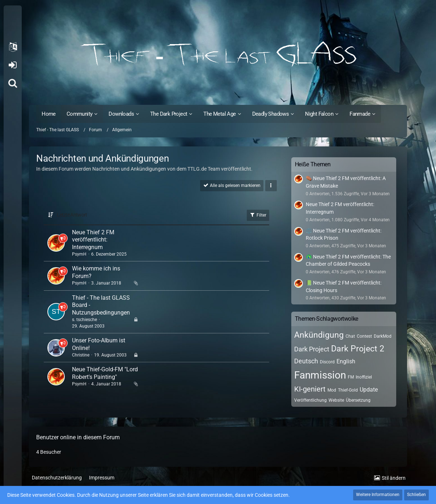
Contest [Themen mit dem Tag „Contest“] (364, 336)
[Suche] (13, 83)
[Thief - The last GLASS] (218, 54)
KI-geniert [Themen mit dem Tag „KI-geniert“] (310, 389)
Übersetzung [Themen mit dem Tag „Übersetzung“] (358, 400)
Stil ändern (394, 478)
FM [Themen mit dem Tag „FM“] (351, 377)
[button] (13, 47)
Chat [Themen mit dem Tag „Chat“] (350, 336)
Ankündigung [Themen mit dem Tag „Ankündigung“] (319, 335)
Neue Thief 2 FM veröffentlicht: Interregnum (93, 240)
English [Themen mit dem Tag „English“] (346, 361)
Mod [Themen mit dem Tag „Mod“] (332, 390)
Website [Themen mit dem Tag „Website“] (336, 400)
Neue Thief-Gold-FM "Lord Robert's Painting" (105, 373)
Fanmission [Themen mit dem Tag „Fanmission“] (320, 375)
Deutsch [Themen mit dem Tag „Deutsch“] (306, 361)
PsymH (79, 254)
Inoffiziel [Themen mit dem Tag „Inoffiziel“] (364, 377)
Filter (258, 215)
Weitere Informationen (378, 495)
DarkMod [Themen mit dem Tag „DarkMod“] (383, 336)
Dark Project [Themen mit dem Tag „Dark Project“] (312, 349)
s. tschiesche (84, 320)
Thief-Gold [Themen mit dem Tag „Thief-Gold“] (348, 390)
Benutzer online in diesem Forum (78, 437)
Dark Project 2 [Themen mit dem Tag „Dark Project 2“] (358, 349)
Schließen (416, 495)
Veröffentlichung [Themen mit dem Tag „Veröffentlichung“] (310, 400)
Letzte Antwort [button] (72, 215)
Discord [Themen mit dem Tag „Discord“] (327, 362)
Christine (81, 355)
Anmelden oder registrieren (12, 65)
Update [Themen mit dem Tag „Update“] (369, 390)
